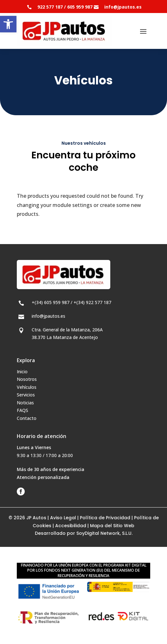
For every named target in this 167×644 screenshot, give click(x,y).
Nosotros (27, 379)
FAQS (22, 410)
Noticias (25, 403)
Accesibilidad (71, 526)
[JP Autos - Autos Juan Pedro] (64, 31)
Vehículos (27, 387)
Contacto (27, 418)
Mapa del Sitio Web (112, 526)
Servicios (26, 395)
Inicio (22, 372)
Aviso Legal (63, 518)
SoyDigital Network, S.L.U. (104, 533)
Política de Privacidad (105, 518)
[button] (8, 24)
